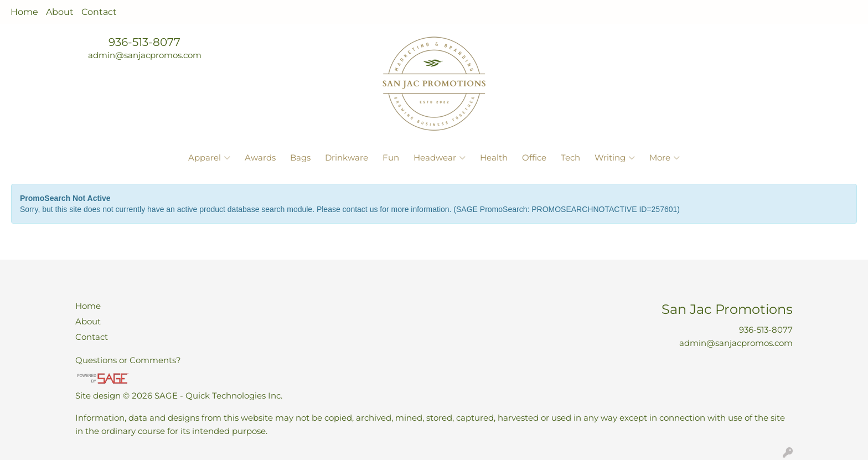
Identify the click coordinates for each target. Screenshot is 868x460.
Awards (260, 158)
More (665, 158)
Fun (391, 158)
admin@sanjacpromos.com (145, 55)
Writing (615, 158)
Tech (570, 158)
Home (24, 12)
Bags (300, 158)
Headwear (440, 158)
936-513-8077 (144, 42)
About (60, 12)
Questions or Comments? (128, 360)
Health (494, 158)
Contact (99, 12)
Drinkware (347, 158)
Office (534, 158)
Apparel (209, 158)
